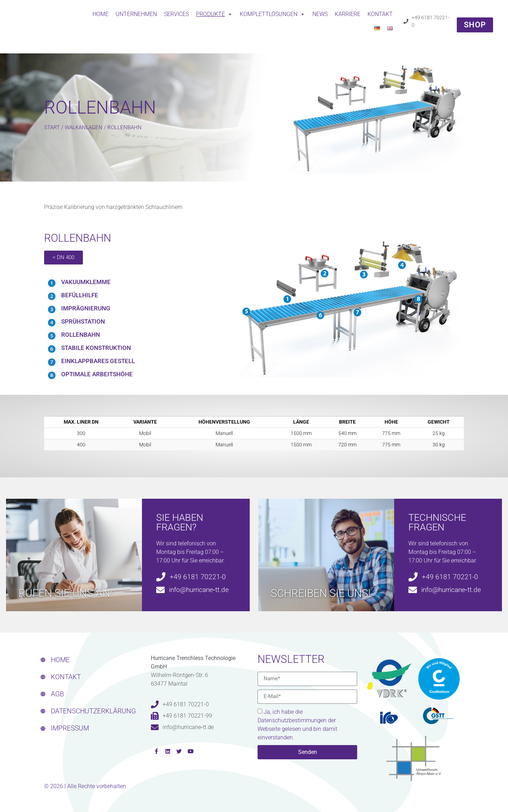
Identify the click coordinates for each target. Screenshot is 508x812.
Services (176, 14)
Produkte (214, 14)
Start (52, 127)
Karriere (348, 14)
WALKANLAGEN (84, 127)
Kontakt (380, 14)
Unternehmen (136, 14)
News (320, 14)
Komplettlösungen (272, 14)
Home (100, 14)
